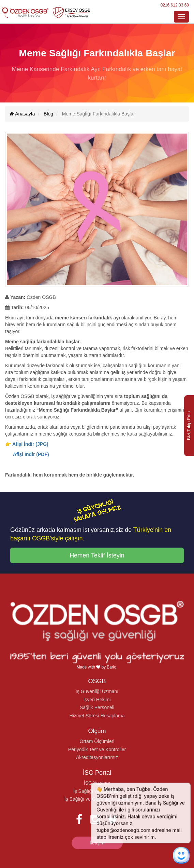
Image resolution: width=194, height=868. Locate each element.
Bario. (112, 667)
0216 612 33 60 (175, 5)
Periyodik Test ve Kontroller (97, 749)
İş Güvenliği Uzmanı (97, 691)
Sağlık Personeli (97, 707)
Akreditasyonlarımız (97, 757)
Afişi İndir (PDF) (31, 454)
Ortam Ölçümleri (97, 741)
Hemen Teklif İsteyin (97, 555)
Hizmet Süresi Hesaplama (97, 716)
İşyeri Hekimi (97, 700)
